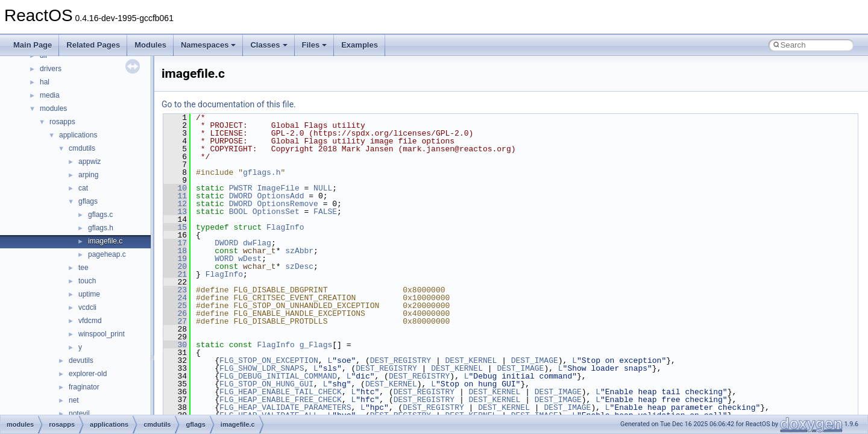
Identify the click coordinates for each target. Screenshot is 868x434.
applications (78, 135)
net (74, 400)
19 (175, 259)
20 (175, 266)
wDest (250, 259)
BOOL (238, 212)
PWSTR (241, 188)
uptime (89, 294)
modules (53, 108)
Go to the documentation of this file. (229, 104)
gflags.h (101, 228)
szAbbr (299, 251)
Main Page (33, 45)
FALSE (325, 212)
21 (175, 274)
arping (88, 175)
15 (175, 227)
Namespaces (209, 45)
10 (175, 188)
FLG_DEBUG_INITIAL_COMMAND (278, 376)
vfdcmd (90, 321)
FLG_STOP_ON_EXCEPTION (269, 360)
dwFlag (257, 243)
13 (175, 212)
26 (175, 313)
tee (83, 268)
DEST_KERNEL (471, 360)
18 (175, 251)
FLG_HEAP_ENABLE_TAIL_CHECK (281, 392)
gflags (88, 201)
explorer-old (88, 374)
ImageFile (278, 188)
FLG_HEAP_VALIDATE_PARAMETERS (285, 407)
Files (315, 45)
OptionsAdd (280, 196)
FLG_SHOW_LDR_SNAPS (262, 368)
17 (175, 243)
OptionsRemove (287, 204)
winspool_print (102, 334)
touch (87, 281)
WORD (224, 259)
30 (175, 345)
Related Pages (93, 45)
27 (175, 321)
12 (175, 204)
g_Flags (316, 345)
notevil (79, 414)
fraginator (84, 387)
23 (175, 290)
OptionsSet (276, 212)
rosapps (62, 122)
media (50, 95)
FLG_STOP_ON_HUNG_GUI (266, 384)
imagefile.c (105, 241)
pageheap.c (107, 254)
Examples (360, 45)
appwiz (90, 162)
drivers (51, 69)
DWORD (241, 196)
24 (175, 298)
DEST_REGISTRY (401, 360)
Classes (269, 45)
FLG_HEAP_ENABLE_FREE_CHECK (281, 400)
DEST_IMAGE (535, 360)
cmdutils (82, 148)
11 (175, 196)
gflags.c (100, 215)
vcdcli (87, 307)
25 (175, 306)
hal (45, 82)
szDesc (299, 266)
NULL (323, 188)
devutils (81, 360)
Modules (150, 45)
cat (83, 188)
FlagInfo (285, 227)
